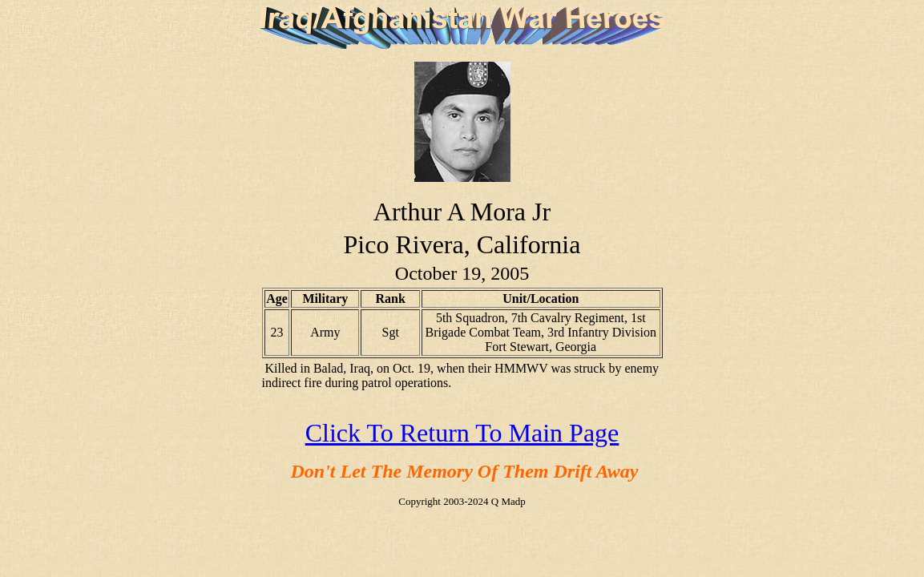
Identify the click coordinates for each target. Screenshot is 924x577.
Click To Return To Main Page (462, 433)
